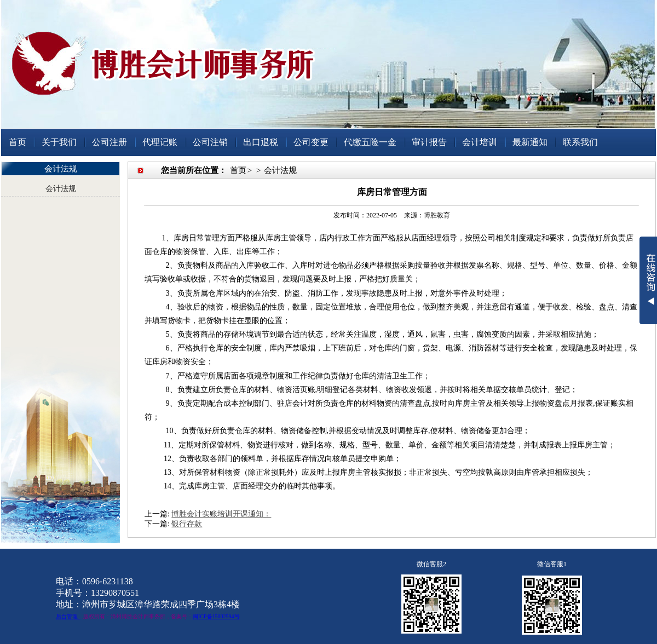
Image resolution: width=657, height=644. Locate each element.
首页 (18, 142)
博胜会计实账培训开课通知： (221, 514)
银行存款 (187, 524)
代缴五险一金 (370, 142)
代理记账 (160, 142)
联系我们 (580, 142)
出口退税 (261, 142)
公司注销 (210, 142)
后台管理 (67, 616)
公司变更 (311, 142)
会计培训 (480, 142)
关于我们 (59, 142)
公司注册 (109, 142)
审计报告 (429, 142)
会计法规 (61, 189)
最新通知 (530, 142)
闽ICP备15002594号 (216, 616)
